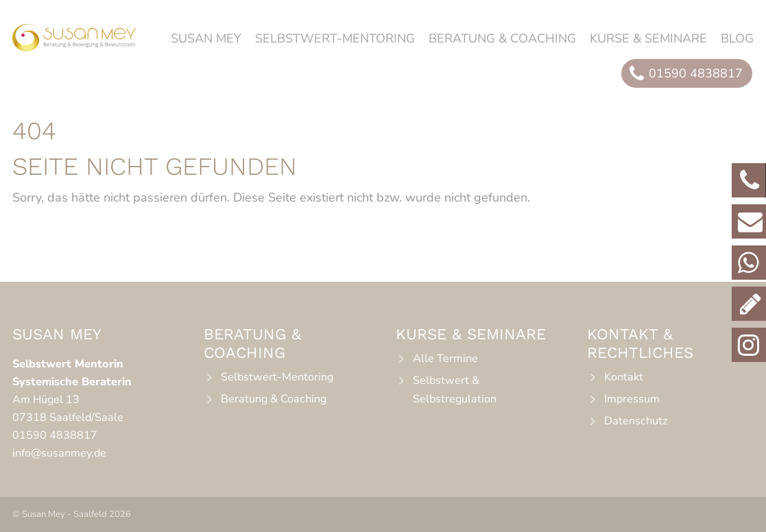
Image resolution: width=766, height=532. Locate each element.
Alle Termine (445, 359)
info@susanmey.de (59, 453)
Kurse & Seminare (648, 38)
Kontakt (624, 377)
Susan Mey (206, 38)
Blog (737, 38)
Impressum (632, 399)
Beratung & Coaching (502, 38)
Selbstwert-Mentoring (335, 38)
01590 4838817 (55, 435)
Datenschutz (636, 421)
